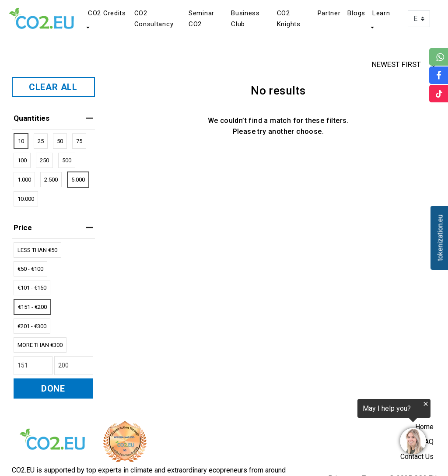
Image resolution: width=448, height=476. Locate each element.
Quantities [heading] (53, 118)
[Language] (419, 19)
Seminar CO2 (201, 19)
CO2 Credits (107, 13)
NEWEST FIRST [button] (405, 65)
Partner (329, 13)
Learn (381, 13)
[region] (340, 429)
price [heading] (53, 227)
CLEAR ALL (53, 87)
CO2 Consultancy (154, 19)
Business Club (245, 19)
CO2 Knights (289, 19)
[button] (87, 28)
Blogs (356, 13)
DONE (53, 388)
